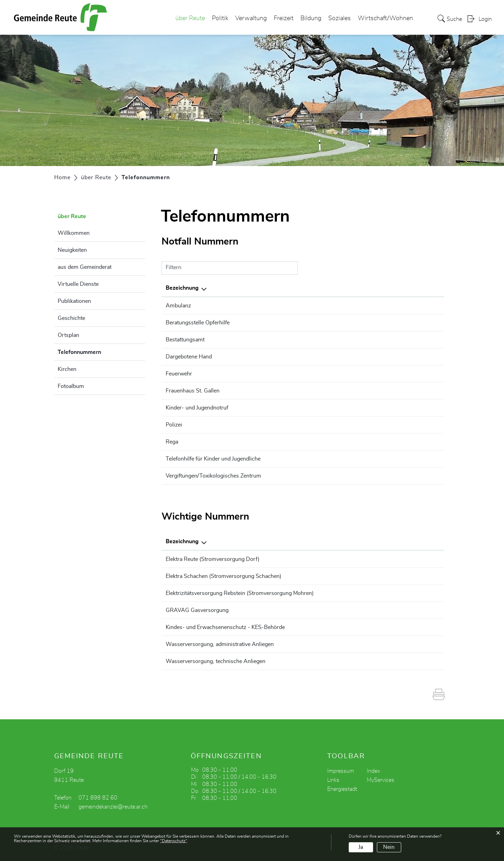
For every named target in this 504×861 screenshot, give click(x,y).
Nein (389, 847)
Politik (220, 19)
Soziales (340, 19)
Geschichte (71, 318)
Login (485, 19)
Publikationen (74, 301)
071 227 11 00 (377, 323)
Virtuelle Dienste (78, 284)
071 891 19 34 (400, 576)
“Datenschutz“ (173, 841)
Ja (361, 847)
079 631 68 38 (400, 559)
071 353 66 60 (400, 627)
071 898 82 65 (400, 644)
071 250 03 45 (377, 391)
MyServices (381, 780)
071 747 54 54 (400, 610)
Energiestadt (342, 789)
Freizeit (284, 19)
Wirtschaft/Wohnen (385, 19)
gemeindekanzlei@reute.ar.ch (113, 807)
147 (363, 459)
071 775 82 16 (400, 593)
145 (363, 476)
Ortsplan (68, 335)
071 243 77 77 (377, 408)
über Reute (190, 19)
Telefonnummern (97, 351)
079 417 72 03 (400, 661)
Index (373, 771)
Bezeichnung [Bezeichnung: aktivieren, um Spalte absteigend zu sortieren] (182, 288)
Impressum (341, 771)
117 (363, 425)
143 (363, 357)
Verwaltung (251, 19)
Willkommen (74, 233)
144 (363, 306)
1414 (365, 442)
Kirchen (67, 369)
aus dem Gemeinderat (85, 267)
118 (363, 374)
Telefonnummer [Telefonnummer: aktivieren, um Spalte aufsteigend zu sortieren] (378, 288)
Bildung (311, 19)
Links (333, 780)
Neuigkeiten (72, 250)
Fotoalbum (71, 386)
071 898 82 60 (377, 340)
